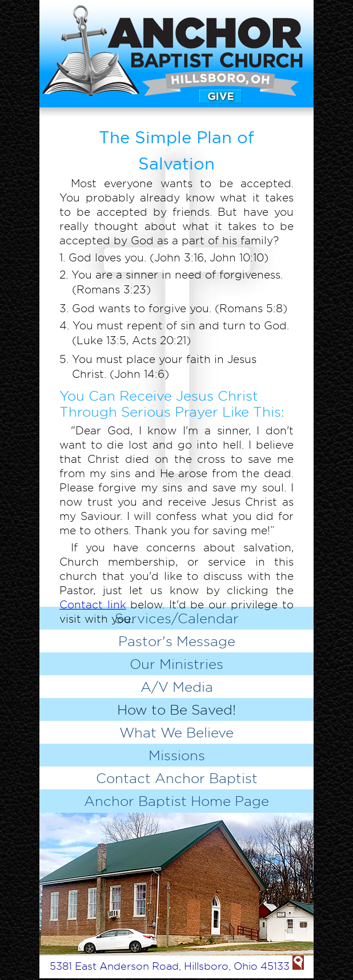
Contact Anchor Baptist (177, 778)
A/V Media (177, 687)
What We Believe (176, 732)
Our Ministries (176, 664)
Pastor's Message (177, 641)
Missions (177, 755)
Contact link (93, 604)
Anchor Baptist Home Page (176, 801)
